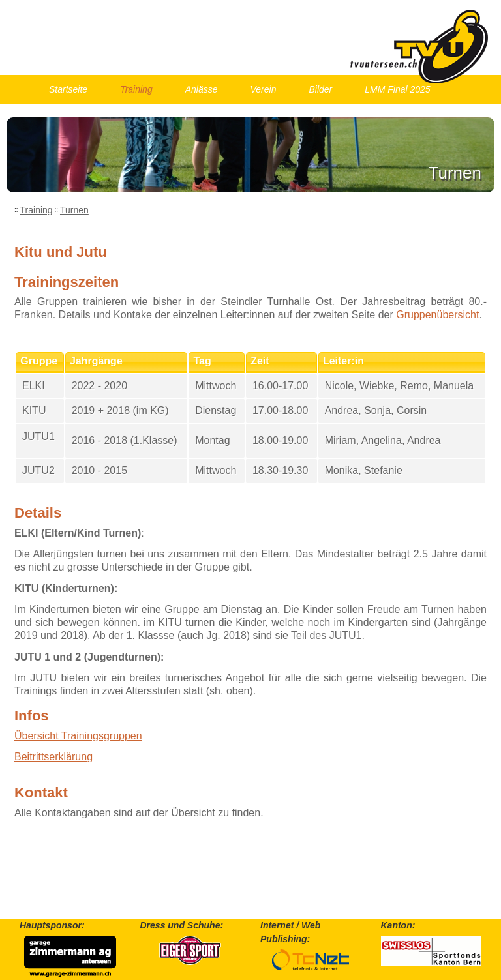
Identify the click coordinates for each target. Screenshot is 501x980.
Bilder (320, 89)
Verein (264, 89)
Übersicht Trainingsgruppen (78, 736)
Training (136, 89)
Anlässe (202, 89)
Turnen (74, 210)
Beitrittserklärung (53, 757)
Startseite (68, 89)
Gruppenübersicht (437, 315)
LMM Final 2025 (397, 89)
